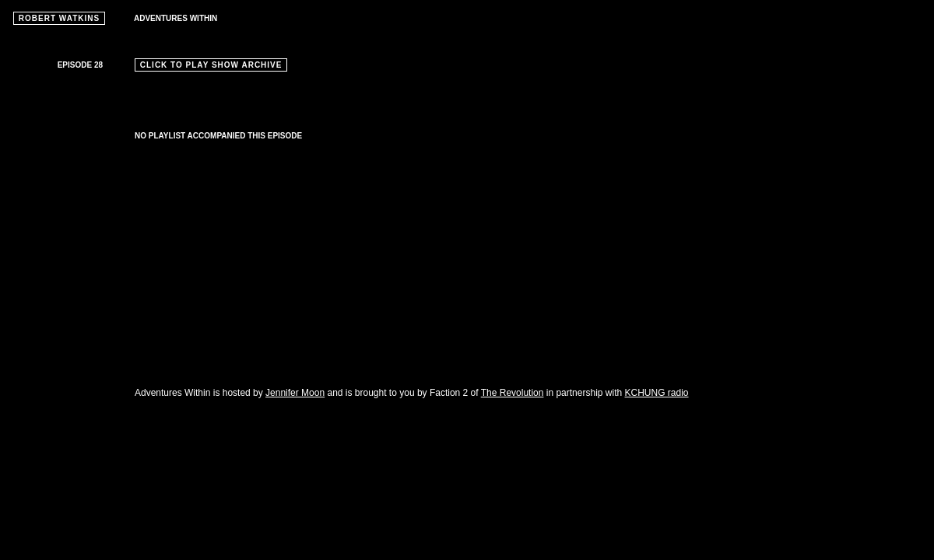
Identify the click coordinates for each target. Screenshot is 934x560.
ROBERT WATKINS (59, 18)
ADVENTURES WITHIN (176, 18)
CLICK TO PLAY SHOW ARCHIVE (211, 65)
